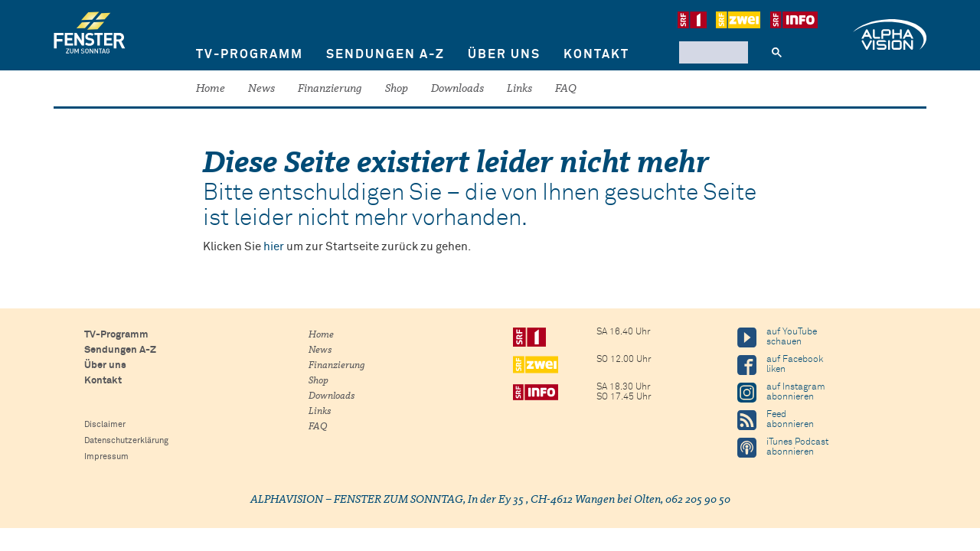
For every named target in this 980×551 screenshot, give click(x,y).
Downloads (457, 89)
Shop (397, 89)
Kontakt (596, 54)
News (261, 89)
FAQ (566, 89)
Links (519, 89)
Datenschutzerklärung (126, 440)
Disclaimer (105, 424)
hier (274, 247)
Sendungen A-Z (385, 54)
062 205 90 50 (698, 500)
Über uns (504, 54)
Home (211, 89)
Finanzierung (330, 89)
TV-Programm (250, 54)
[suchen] (712, 52)
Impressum (106, 456)
